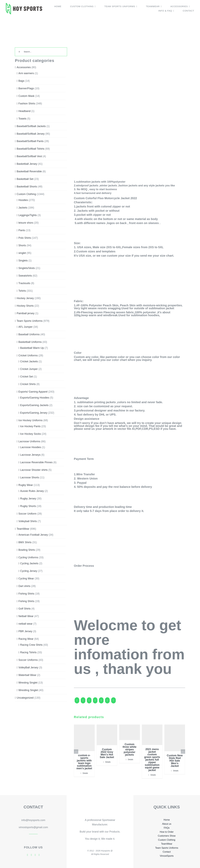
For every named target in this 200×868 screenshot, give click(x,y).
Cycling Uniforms (28, 557)
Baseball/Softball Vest (29, 156)
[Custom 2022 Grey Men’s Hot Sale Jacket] (107, 735)
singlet (22, 253)
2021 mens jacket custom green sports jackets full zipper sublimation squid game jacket (152, 760)
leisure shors (26, 223)
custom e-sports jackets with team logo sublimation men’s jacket (84, 762)
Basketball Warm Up (32, 348)
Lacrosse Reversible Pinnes (36, 462)
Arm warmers (26, 73)
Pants (22, 230)
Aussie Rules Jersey (32, 491)
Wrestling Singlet (28, 690)
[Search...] (41, 52)
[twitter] (31, 855)
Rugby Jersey (28, 499)
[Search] (19, 52)
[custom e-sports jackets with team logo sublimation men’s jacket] (84, 738)
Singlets (23, 261)
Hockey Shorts (25, 306)
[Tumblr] (107, 702)
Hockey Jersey (25, 298)
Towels (22, 119)
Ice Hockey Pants (30, 426)
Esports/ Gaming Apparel (33, 392)
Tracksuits (24, 283)
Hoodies (23, 200)
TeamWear (23, 529)
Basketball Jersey (27, 164)
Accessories (24, 67)
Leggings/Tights (27, 215)
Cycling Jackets (29, 563)
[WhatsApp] (101, 702)
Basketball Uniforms (30, 342)
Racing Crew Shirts (31, 645)
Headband (24, 111)
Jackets (23, 208)
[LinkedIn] (95, 702)
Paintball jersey (25, 313)
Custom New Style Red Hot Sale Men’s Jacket (175, 761)
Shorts (22, 245)
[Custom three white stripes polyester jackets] (129, 732)
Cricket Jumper (29, 369)
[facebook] (28, 855)
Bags (21, 81)
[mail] (39, 855)
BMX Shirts (25, 542)
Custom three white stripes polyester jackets (130, 750)
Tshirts (22, 291)
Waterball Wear (27, 675)
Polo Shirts (25, 238)
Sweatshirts (25, 276)
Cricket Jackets (29, 361)
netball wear (25, 624)
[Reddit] (89, 702)
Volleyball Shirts (28, 521)
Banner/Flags (26, 88)
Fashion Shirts (27, 104)
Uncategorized (25, 698)
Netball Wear (26, 616)
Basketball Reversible (29, 171)
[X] (83, 702)
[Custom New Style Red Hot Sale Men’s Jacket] (175, 738)
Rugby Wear (26, 485)
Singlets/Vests (27, 268)
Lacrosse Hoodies (31, 447)
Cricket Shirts (28, 384)
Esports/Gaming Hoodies (35, 398)
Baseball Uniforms (29, 334)
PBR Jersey (25, 631)
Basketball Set (25, 179)
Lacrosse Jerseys (30, 455)
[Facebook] (77, 702)
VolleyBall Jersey (28, 668)
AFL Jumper (25, 327)
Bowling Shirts (27, 550)
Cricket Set (26, 377)
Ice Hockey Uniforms (30, 420)
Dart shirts (24, 586)
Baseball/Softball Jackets (31, 126)
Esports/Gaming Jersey (34, 413)
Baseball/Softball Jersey (31, 134)
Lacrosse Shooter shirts (34, 470)
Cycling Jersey (29, 571)
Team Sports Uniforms (30, 321)
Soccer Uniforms (28, 660)
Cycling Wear (26, 579)
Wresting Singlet (28, 683)
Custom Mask (26, 96)
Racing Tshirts (28, 652)
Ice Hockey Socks (30, 434)
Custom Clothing (26, 194)
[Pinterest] (113, 702)
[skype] (35, 855)
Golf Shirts (24, 609)
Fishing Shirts (26, 594)
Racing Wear (26, 639)
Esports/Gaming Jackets (34, 405)
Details (85, 773)
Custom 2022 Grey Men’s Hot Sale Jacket (107, 753)
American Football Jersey (33, 535)
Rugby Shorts (28, 506)
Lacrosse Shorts (30, 477)
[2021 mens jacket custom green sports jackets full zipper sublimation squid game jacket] (152, 735)
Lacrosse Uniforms (29, 441)
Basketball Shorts (27, 187)
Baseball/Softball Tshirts (30, 149)
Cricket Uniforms (28, 355)
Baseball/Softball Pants (30, 141)
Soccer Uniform (27, 514)
